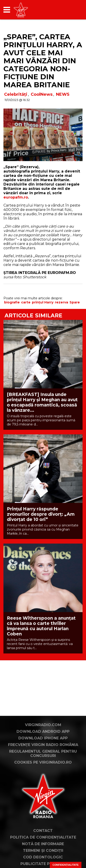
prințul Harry (43, 302)
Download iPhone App (43, 738)
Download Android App (43, 731)
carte (26, 302)
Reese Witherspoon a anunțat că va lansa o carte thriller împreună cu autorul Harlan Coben (41, 626)
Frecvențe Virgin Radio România (43, 745)
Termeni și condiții (43, 851)
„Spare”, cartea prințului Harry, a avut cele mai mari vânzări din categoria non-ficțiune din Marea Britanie (43, 61)
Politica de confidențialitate (43, 837)
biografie (12, 302)
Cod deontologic (43, 857)
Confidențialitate (66, 865)
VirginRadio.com (43, 725)
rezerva (61, 302)
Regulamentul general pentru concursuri (43, 754)
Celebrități (16, 94)
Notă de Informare (43, 844)
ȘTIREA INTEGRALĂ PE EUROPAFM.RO (40, 273)
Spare (75, 302)
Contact (43, 831)
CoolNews (42, 94)
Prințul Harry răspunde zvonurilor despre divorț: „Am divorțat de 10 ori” (41, 514)
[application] (71, 10)
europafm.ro (16, 197)
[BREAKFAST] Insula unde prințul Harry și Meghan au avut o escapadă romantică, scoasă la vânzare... (42, 402)
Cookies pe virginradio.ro (43, 762)
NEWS (63, 94)
